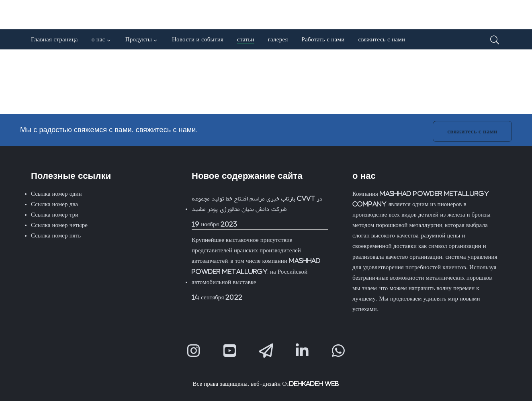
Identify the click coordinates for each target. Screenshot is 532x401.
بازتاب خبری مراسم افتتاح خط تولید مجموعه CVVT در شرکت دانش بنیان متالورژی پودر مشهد (257, 204)
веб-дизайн (266, 384)
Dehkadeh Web (314, 384)
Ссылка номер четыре (59, 225)
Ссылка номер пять (56, 235)
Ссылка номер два (54, 204)
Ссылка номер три (55, 214)
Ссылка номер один (56, 193)
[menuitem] (422, 20)
